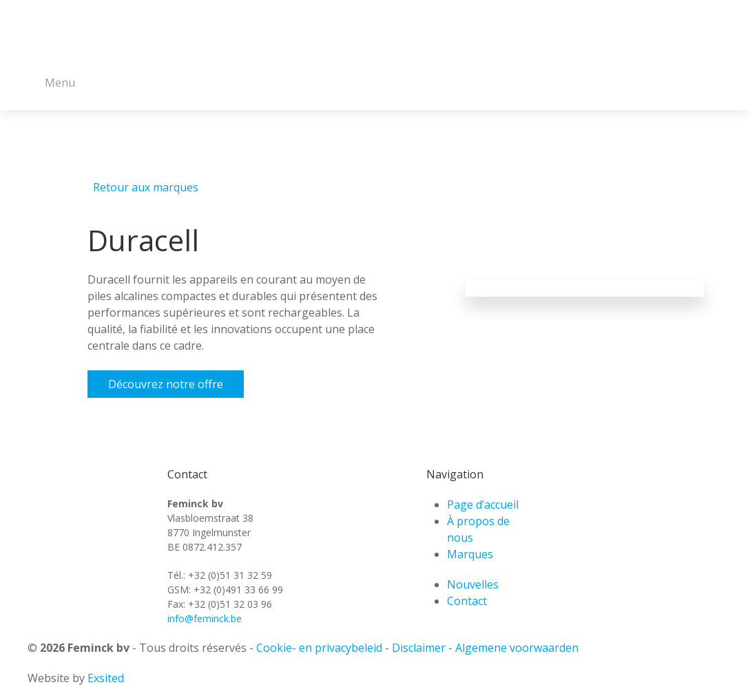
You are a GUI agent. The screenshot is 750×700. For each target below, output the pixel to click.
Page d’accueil (483, 505)
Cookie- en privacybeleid (319, 648)
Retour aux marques (146, 187)
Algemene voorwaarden (517, 648)
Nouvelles (473, 584)
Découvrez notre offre (166, 384)
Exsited (106, 678)
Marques (470, 554)
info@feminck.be (205, 618)
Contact (467, 601)
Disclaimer (419, 648)
